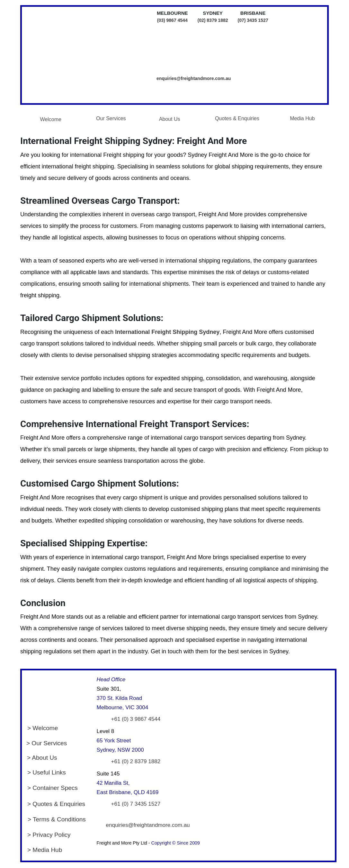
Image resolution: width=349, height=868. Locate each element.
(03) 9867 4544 (172, 20)
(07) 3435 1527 (253, 20)
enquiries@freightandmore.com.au (194, 78)
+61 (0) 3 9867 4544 (136, 719)
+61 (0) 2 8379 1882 (136, 761)
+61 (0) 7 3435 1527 (136, 804)
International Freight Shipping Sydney (167, 332)
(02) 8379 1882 (213, 20)
